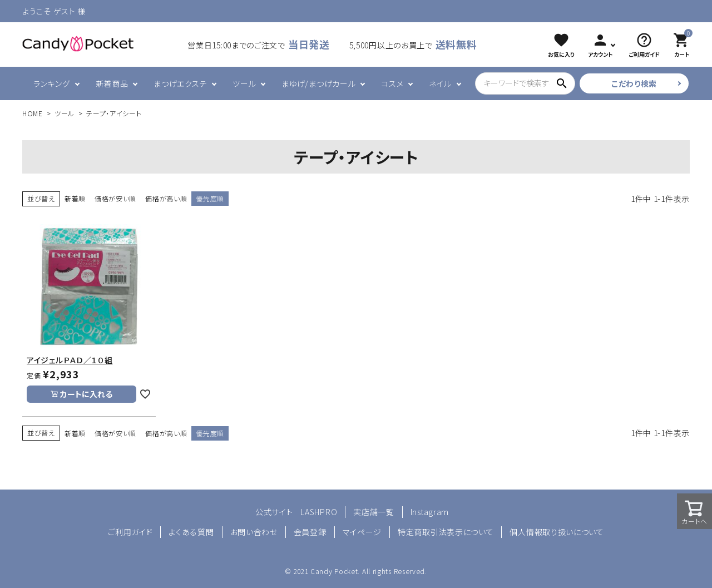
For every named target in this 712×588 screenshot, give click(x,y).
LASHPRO (319, 512)
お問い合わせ (254, 532)
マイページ (362, 532)
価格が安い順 (115, 198)
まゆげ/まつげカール (318, 83)
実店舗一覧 (374, 512)
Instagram (430, 512)
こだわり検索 (634, 83)
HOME (33, 113)
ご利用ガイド (130, 532)
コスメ (392, 83)
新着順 (75, 198)
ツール (244, 83)
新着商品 (112, 83)
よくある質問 (191, 532)
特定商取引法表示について (446, 532)
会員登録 (310, 532)
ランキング (52, 83)
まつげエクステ (180, 83)
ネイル (440, 83)
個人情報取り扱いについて (557, 532)
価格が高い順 (166, 198)
